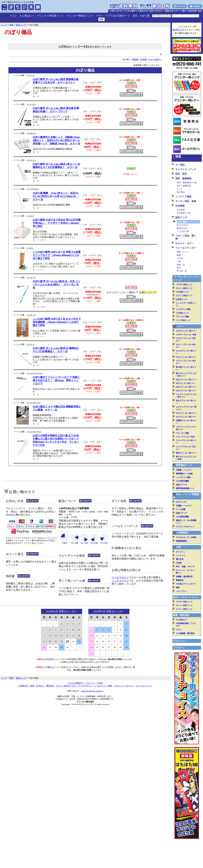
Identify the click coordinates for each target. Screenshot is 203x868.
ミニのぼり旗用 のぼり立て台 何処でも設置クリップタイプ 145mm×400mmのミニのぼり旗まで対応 (57, 255)
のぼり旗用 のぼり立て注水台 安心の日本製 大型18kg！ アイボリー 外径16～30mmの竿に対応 (57, 223)
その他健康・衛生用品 (185, 633)
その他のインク (182, 313)
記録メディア (182, 485)
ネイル (180, 189)
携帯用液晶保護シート (185, 488)
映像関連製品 (182, 541)
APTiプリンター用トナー (186, 331)
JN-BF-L (30, 248)
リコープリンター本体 (185, 437)
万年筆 (179, 563)
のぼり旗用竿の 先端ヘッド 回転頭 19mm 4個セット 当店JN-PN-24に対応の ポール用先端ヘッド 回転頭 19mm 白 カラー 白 (58, 140)
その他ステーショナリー (186, 584)
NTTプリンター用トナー (186, 417)
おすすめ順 (154, 59)
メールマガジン (120, 577)
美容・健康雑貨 (183, 178)
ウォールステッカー (186, 248)
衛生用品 (181, 192)
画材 (178, 588)
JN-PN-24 (31, 344)
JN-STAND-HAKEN (35, 373)
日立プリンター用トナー (186, 380)
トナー (99, 16)
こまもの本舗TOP (75, 683)
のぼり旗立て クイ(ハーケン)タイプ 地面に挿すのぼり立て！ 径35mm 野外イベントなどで (56, 380)
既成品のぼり (183, 228)
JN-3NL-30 (31, 278)
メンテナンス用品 (183, 309)
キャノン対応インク (184, 288)
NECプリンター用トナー (186, 413)
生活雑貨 (180, 206)
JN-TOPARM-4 (33, 189)
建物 (179, 255)
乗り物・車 (182, 271)
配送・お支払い (37, 686)
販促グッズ (181, 217)
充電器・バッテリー (184, 470)
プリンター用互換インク (50, 16)
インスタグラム (120, 581)
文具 (135, 16)
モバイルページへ (144, 686)
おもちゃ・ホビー (185, 243)
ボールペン (181, 552)
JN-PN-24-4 (31, 160)
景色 (179, 268)
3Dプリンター (182, 502)
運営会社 (50, 686)
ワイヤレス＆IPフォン (185, 527)
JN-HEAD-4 (32, 133)
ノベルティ (179, 648)
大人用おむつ (27, 16)
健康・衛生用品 (181, 615)
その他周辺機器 (182, 481)
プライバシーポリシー (124, 686)
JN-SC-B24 (31, 104)
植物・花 (181, 265)
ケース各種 (181, 509)
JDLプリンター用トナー (186, 391)
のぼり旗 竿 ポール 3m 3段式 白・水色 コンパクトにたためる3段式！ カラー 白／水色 (56, 285)
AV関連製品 (183, 533)
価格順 (135, 59)
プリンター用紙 (182, 317)
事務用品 (180, 580)
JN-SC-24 (31, 75)
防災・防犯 (181, 174)
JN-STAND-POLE (34, 432)
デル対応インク (182, 292)
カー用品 (180, 165)
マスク (13, 16)
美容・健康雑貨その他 (187, 183)
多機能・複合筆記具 (184, 577)
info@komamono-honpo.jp (92, 691)
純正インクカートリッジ (186, 597)
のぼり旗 (145, 16)
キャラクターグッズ (186, 169)
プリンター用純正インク (80, 16)
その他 (180, 258)
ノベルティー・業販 (103, 686)
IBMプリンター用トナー (186, 387)
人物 (179, 261)
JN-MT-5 (30, 216)
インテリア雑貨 (183, 197)
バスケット (90, 683)
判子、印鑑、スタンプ (185, 567)
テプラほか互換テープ (118, 16)
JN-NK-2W (31, 315)
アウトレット (180, 641)
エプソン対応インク (184, 296)
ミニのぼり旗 (183, 231)
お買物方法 (23, 686)
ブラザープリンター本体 (186, 335)
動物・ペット (183, 252)
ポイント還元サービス (66, 686)
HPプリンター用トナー (186, 383)
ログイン (178, 30)
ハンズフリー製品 (183, 477)
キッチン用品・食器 (186, 201)
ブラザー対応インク (184, 285)
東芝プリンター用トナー (186, 453)
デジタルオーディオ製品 (186, 537)
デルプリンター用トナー (186, 357)
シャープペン (182, 591)
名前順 (143, 59)
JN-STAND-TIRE (34, 403)
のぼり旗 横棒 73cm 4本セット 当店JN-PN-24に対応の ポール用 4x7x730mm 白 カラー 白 (56, 196)
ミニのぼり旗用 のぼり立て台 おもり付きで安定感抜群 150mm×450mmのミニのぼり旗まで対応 (57, 322)
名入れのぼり (183, 225)
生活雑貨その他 (184, 213)
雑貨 (178, 157)
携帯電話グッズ (184, 465)
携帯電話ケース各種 (184, 474)
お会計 (100, 683)
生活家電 (181, 210)
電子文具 (180, 559)
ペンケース (181, 556)
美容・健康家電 (184, 186)
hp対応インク (182, 299)
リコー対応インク (183, 320)
